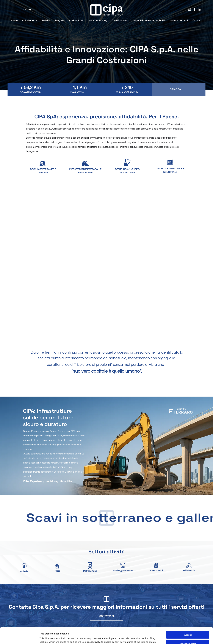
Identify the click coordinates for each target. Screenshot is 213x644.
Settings (153, 638)
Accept (188, 597)
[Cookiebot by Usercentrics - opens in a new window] (20, 638)
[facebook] (194, 10)
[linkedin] (200, 10)
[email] (189, 10)
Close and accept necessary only (188, 615)
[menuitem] (14, 21)
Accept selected (188, 606)
